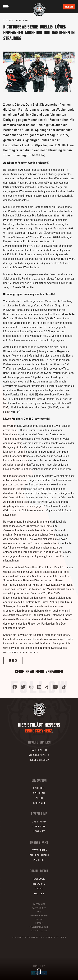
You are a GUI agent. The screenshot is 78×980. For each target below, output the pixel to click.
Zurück (13, 661)
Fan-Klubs (39, 860)
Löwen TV (39, 831)
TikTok (39, 889)
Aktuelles (39, 788)
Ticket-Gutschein (39, 760)
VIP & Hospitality (39, 755)
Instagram (39, 884)
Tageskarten (39, 750)
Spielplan (39, 793)
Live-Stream (39, 822)
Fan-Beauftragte (39, 855)
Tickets (69, 7)
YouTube (39, 893)
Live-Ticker (39, 827)
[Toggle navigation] (6, 7)
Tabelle (39, 798)
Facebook (39, 879)
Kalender (39, 803)
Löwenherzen (39, 850)
